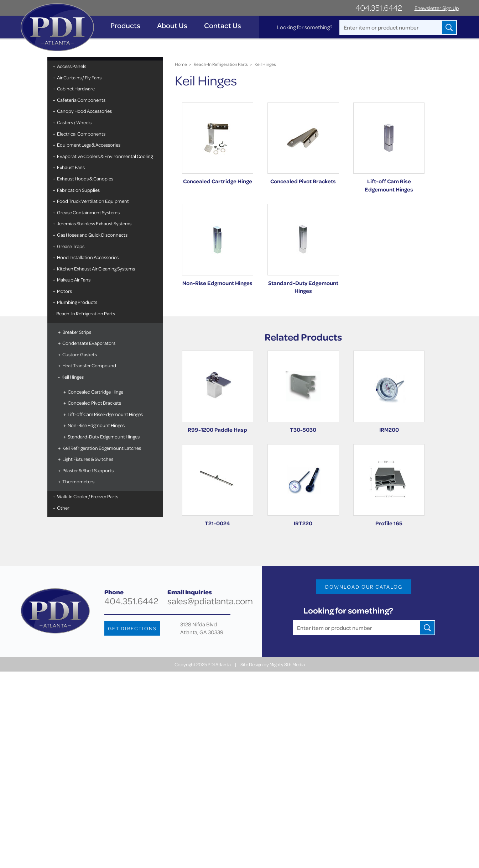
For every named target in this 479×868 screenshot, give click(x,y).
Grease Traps (71, 246)
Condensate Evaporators (89, 343)
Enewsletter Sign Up (437, 8)
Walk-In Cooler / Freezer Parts (88, 496)
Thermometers (78, 481)
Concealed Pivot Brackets (94, 403)
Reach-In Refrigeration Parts (86, 313)
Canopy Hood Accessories (84, 111)
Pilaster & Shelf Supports (88, 470)
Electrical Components (81, 134)
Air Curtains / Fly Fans (79, 77)
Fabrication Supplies (78, 190)
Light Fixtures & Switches (88, 459)
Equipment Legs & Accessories (89, 145)
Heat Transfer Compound (89, 365)
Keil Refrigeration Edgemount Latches (102, 448)
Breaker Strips (77, 332)
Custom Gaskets (80, 354)
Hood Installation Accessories (88, 257)
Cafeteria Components (81, 100)
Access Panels (72, 66)
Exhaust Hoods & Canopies (85, 178)
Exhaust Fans (71, 167)
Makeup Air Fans (74, 280)
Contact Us (223, 25)
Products (125, 25)
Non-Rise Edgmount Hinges (96, 425)
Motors (64, 291)
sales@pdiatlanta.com (210, 601)
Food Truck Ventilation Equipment (93, 201)
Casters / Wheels (74, 122)
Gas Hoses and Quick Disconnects (92, 235)
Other (63, 508)
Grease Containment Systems (88, 212)
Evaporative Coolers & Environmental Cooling (105, 156)
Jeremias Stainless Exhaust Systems (94, 223)
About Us (172, 25)
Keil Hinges (73, 377)
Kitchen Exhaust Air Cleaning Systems (96, 269)
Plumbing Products (77, 302)
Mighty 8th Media (287, 664)
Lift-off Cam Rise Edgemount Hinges (105, 414)
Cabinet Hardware (76, 88)
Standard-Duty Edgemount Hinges (104, 436)
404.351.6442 (379, 8)
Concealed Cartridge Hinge (95, 392)
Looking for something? (305, 27)
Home (181, 64)
